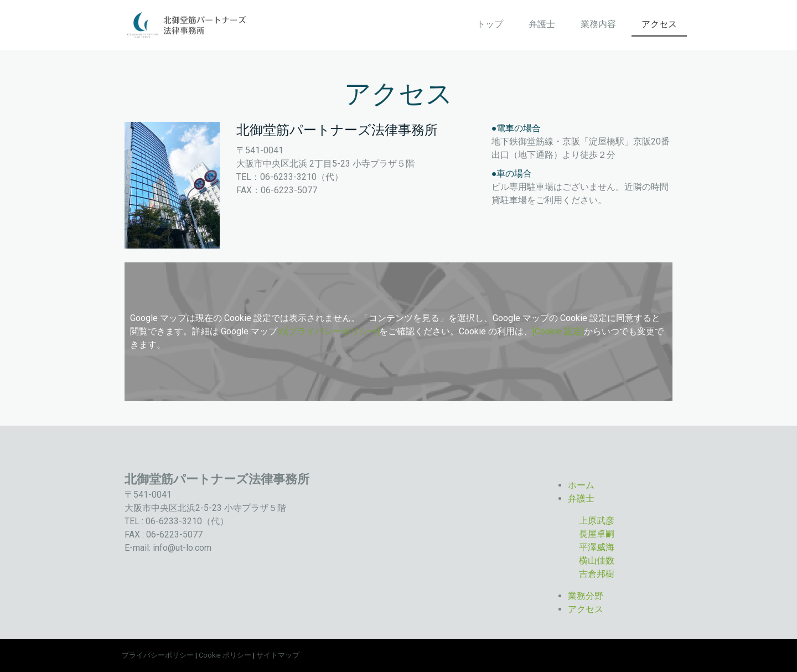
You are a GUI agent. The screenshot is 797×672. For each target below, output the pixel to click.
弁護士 (542, 24)
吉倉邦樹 (597, 574)
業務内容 (598, 24)
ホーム (581, 485)
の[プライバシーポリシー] (328, 331)
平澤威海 (597, 547)
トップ (490, 24)
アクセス (659, 24)
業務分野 (586, 596)
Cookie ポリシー (225, 655)
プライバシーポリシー (158, 655)
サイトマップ (278, 655)
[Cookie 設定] (558, 331)
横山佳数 (597, 560)
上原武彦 (597, 521)
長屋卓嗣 (597, 534)
